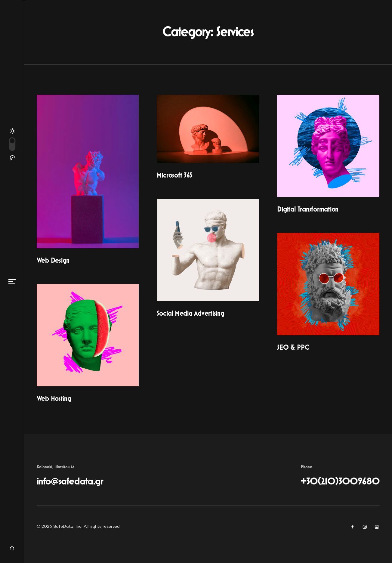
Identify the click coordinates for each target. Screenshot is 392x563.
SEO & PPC (293, 348)
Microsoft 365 (174, 175)
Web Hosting (54, 399)
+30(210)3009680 (340, 482)
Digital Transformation (308, 209)
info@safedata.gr (70, 482)
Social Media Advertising (190, 314)
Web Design (53, 261)
